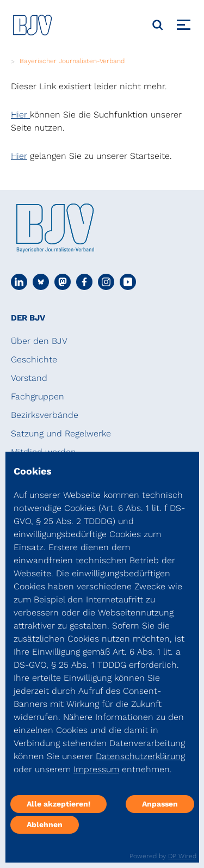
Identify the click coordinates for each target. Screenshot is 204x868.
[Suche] (158, 25)
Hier (20, 115)
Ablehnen (45, 824)
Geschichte (34, 359)
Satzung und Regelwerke (61, 433)
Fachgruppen (38, 396)
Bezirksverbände (45, 415)
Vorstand (29, 378)
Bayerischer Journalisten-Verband (72, 61)
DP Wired (182, 856)
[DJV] (33, 25)
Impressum (96, 769)
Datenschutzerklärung (140, 756)
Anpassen (160, 804)
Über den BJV (39, 341)
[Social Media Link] (19, 282)
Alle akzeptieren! (58, 804)
